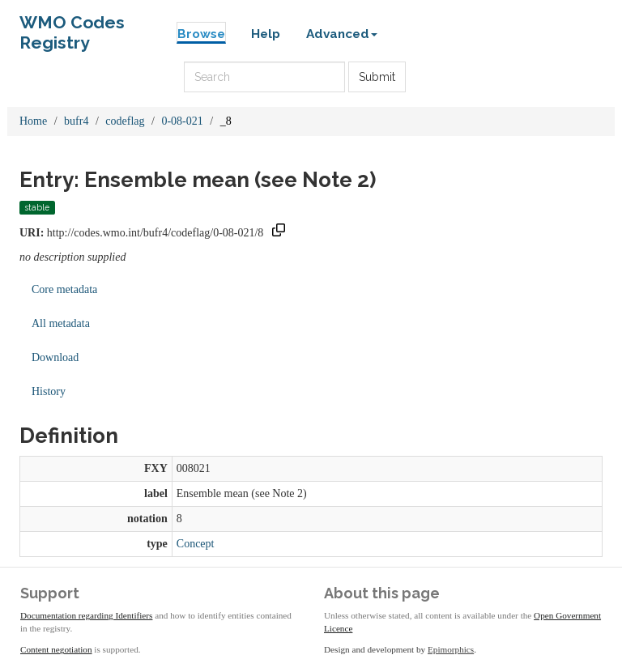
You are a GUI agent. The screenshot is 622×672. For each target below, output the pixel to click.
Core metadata (64, 289)
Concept (196, 544)
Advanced (342, 34)
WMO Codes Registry (72, 26)
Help (266, 34)
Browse (201, 34)
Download (55, 357)
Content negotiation (56, 649)
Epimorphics (451, 649)
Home (33, 121)
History (49, 391)
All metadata (61, 323)
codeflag (125, 121)
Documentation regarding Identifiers (86, 615)
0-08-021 (182, 121)
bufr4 (76, 121)
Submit (377, 77)
